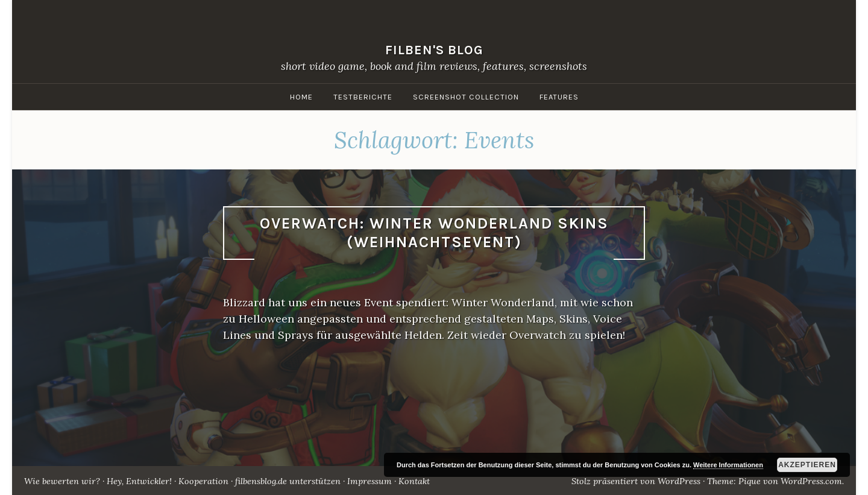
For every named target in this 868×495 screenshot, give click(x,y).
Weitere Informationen (728, 465)
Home (301, 97)
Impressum (370, 481)
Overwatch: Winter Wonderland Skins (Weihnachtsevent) (434, 233)
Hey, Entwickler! (139, 481)
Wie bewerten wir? (62, 481)
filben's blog (434, 50)
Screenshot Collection (466, 97)
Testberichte (363, 97)
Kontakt (414, 481)
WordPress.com (811, 481)
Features (559, 97)
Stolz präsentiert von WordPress (636, 481)
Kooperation (203, 481)
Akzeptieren (807, 465)
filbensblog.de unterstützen (288, 481)
